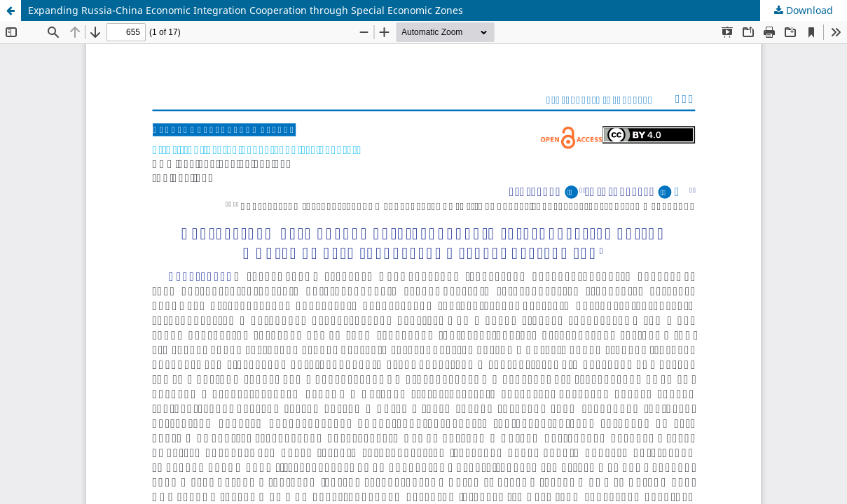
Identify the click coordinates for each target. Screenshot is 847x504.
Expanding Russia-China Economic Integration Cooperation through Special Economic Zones (246, 10)
